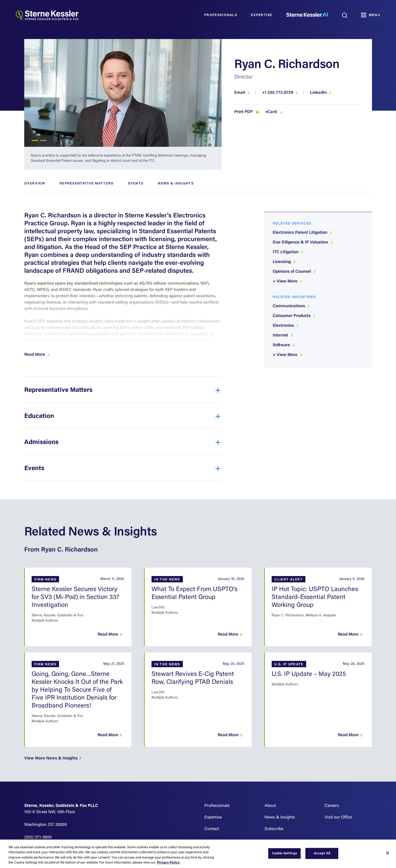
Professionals (221, 15)
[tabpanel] (123, 93)
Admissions (41, 442)
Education (39, 416)
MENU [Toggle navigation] (375, 15)
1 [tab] (35, 140)
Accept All (322, 853)
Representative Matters (87, 184)
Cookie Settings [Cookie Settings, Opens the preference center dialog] (285, 853)
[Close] (388, 853)
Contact (212, 829)
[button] (37, 355)
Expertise (262, 15)
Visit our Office (338, 817)
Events (136, 184)
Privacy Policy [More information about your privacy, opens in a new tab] (168, 863)
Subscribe (274, 829)
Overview (35, 184)
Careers (332, 806)
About (270, 806)
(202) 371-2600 (38, 837)
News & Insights (176, 184)
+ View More (288, 281)
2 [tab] (43, 140)
